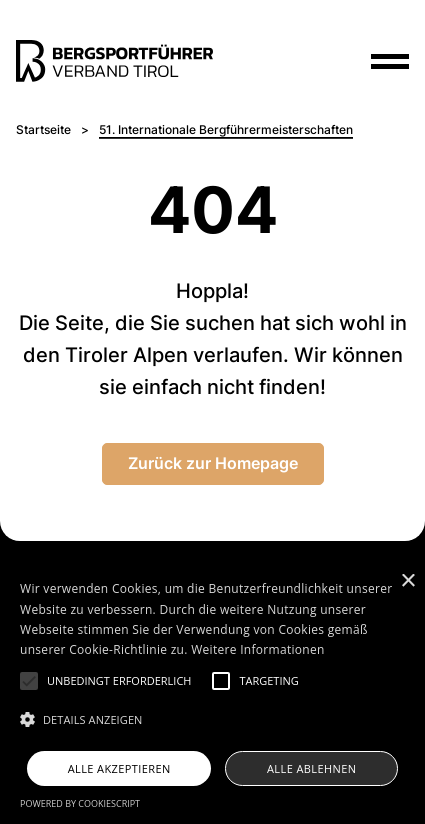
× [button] (407, 581)
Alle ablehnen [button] (311, 768)
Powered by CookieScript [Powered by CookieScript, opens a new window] (80, 803)
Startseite (43, 129)
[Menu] (390, 61)
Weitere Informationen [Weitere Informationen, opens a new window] (258, 649)
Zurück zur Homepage (213, 463)
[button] (29, 681)
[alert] (212, 694)
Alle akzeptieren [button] (119, 768)
